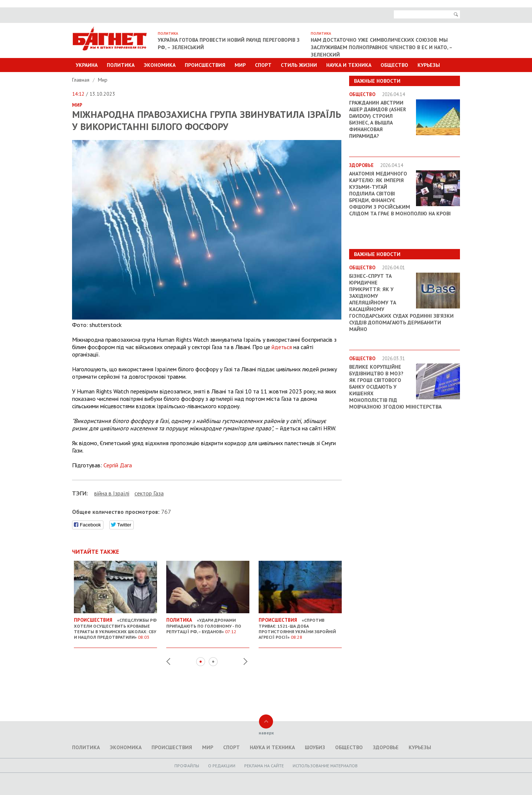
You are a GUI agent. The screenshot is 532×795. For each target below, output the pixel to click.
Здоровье (386, 747)
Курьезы (429, 65)
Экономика (160, 65)
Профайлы (187, 766)
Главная (81, 80)
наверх (266, 733)
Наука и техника (349, 65)
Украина (87, 65)
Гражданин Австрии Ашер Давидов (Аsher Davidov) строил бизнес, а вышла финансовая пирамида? (378, 119)
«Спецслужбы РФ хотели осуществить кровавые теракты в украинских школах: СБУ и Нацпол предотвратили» (115, 626)
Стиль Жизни (299, 65)
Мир (240, 65)
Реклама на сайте (264, 766)
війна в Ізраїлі (112, 493)
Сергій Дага (118, 465)
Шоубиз (315, 747)
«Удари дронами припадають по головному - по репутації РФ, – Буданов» (208, 623)
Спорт (263, 65)
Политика (121, 65)
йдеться (282, 347)
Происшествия (205, 65)
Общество (394, 65)
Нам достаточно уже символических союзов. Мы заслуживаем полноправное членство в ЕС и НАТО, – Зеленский (382, 47)
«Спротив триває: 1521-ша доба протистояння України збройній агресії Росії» (300, 626)
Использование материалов (325, 766)
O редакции (222, 766)
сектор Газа (149, 493)
